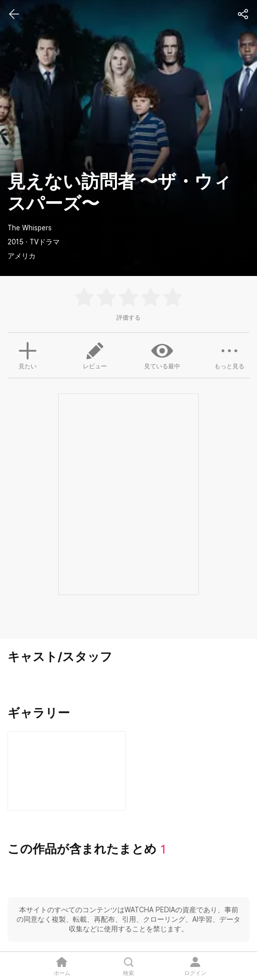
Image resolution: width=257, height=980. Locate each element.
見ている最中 (162, 355)
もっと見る (229, 355)
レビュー (95, 355)
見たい (28, 354)
